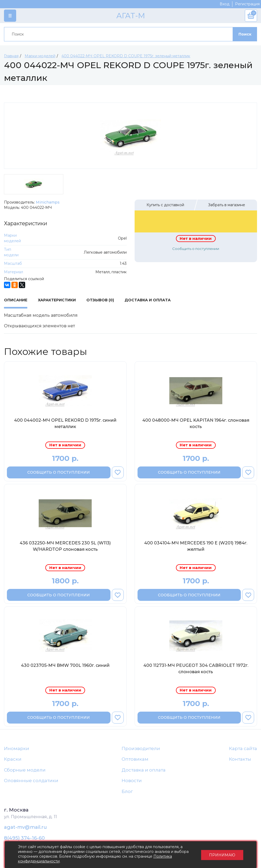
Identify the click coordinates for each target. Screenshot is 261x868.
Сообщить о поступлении (196, 249)
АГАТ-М (131, 16)
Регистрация (247, 4)
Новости (132, 781)
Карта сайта (243, 748)
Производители (141, 748)
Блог (127, 791)
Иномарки (17, 748)
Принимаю (222, 855)
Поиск (245, 34)
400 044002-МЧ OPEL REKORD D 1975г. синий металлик (65, 423)
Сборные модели (25, 770)
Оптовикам (135, 759)
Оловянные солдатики (31, 781)
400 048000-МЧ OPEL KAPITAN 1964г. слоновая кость (196, 423)
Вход (225, 4)
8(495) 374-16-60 (24, 838)
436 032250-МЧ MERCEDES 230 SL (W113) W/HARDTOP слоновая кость (65, 546)
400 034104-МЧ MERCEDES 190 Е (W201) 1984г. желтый (196, 546)
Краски (13, 759)
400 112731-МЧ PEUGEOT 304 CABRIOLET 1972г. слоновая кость (196, 669)
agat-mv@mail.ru (25, 827)
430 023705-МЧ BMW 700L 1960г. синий (65, 665)
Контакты (240, 759)
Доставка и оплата (144, 770)
